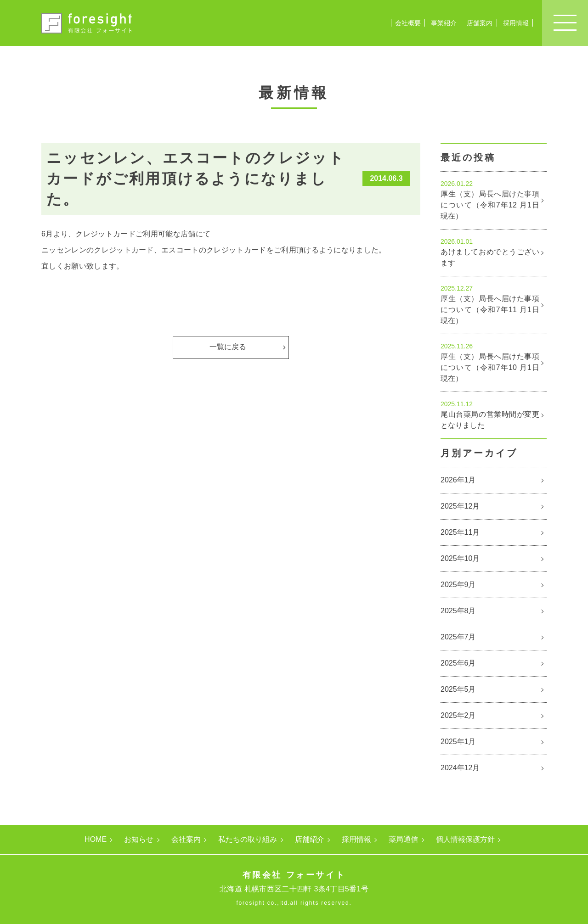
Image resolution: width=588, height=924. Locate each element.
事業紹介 (444, 23)
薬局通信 (403, 840)
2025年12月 (460, 506)
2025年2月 (458, 715)
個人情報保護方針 (465, 840)
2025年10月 (460, 558)
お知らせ (139, 840)
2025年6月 (458, 663)
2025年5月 (458, 689)
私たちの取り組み (248, 840)
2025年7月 (458, 637)
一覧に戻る (228, 347)
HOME (96, 840)
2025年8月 (458, 611)
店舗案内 (480, 23)
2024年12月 (460, 768)
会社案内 (186, 840)
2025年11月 (460, 532)
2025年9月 (458, 585)
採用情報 (516, 23)
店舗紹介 (310, 840)
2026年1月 (458, 480)
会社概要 (408, 23)
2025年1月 (458, 742)
